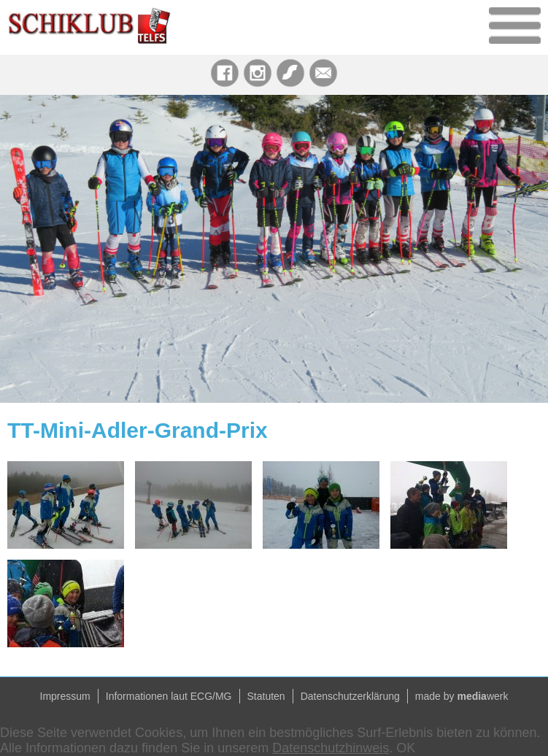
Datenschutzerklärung (350, 696)
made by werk (462, 696)
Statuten (266, 696)
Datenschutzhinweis (331, 748)
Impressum (65, 696)
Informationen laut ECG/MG (169, 696)
